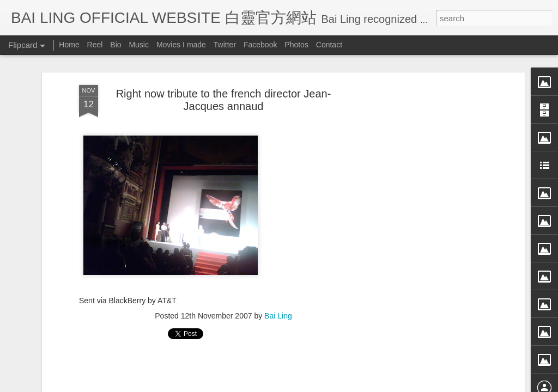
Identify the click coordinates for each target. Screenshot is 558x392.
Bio (116, 45)
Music (139, 45)
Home (69, 45)
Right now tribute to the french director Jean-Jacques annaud (224, 97)
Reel (95, 45)
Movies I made (181, 45)
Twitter (225, 45)
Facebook (260, 45)
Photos (296, 45)
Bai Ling (278, 313)
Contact (329, 45)
